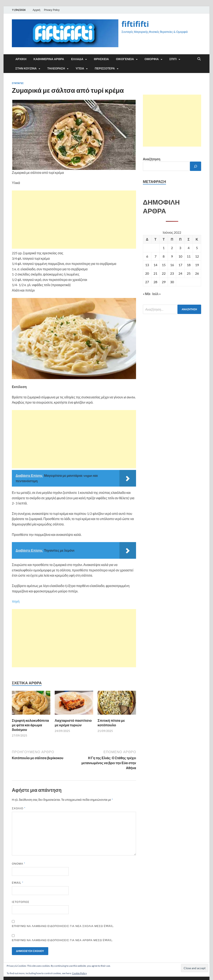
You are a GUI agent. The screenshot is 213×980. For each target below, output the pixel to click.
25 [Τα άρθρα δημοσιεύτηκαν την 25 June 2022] (189, 273)
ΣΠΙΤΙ (173, 59)
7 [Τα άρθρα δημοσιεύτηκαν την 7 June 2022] (155, 256)
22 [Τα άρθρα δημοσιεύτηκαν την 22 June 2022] (164, 273)
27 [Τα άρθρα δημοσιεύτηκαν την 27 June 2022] (147, 282)
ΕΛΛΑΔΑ (77, 59)
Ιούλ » (156, 294)
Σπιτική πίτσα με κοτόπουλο (111, 723)
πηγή (16, 601)
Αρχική (36, 10)
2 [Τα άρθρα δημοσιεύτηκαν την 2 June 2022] (172, 248)
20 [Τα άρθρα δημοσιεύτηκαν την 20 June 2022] (147, 273)
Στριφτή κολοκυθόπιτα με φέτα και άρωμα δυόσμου (30, 725)
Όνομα (19, 864)
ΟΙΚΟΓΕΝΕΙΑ (125, 59)
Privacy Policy (52, 10)
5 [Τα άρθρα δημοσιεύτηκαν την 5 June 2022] (197, 248)
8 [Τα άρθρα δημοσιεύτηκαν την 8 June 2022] (164, 256)
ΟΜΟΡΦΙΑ (152, 59)
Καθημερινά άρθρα (49, 59)
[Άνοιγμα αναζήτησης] (199, 59)
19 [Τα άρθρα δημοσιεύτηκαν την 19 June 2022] (197, 265)
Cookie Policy (79, 973)
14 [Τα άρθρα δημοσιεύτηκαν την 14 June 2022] (155, 265)
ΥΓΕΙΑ (80, 68)
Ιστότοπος (21, 902)
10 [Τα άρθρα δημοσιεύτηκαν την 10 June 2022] (180, 256)
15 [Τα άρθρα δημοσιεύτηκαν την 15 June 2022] (164, 265)
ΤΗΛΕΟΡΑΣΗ (56, 68)
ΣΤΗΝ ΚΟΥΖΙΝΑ (26, 68)
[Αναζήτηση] (196, 166)
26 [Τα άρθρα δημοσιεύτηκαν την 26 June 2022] (197, 273)
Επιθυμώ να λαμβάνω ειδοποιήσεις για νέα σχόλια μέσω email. (63, 926)
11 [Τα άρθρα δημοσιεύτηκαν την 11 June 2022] (189, 256)
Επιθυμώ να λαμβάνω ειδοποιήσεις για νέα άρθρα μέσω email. (62, 940)
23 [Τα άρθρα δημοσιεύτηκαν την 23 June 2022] (172, 273)
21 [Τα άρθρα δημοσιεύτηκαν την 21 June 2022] (155, 273)
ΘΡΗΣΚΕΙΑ (101, 59)
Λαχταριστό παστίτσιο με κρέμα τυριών (73, 723)
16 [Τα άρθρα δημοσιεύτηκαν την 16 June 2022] (172, 265)
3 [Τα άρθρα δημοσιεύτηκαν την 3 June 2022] (180, 248)
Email (18, 883)
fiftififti (135, 24)
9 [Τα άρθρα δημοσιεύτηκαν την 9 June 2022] (172, 256)
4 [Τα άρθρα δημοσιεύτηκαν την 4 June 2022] (189, 248)
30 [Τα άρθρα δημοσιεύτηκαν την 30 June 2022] (172, 282)
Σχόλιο (19, 808)
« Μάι (147, 294)
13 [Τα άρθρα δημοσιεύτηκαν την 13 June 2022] (147, 265)
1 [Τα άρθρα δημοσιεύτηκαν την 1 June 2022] (164, 248)
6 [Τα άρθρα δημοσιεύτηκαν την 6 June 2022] (147, 256)
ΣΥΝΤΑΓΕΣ (18, 83)
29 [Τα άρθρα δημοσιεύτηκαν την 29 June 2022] (164, 282)
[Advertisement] (74, 220)
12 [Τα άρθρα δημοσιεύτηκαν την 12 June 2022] (197, 256)
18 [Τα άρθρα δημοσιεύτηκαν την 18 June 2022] (189, 265)
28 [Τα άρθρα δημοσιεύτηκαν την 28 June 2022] (155, 282)
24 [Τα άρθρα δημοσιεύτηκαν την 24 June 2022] (180, 273)
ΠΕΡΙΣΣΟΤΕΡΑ (105, 68)
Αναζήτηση (152, 159)
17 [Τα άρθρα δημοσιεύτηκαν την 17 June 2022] (180, 265)
